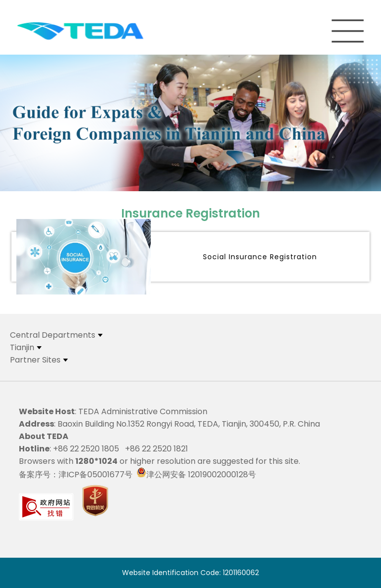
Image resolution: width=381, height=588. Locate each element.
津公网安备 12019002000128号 (196, 475)
